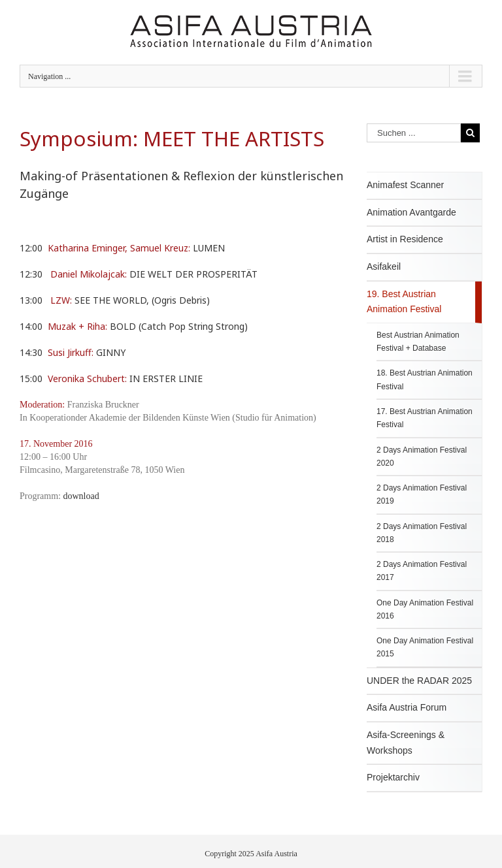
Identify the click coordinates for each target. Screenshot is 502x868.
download (81, 496)
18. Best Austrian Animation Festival (425, 379)
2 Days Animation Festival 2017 (422, 571)
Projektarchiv (393, 777)
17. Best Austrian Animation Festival (425, 418)
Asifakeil (384, 266)
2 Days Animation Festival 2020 (422, 457)
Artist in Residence (405, 239)
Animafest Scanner (405, 185)
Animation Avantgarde (411, 212)
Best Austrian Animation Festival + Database (418, 342)
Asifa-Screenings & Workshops (406, 743)
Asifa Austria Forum (407, 707)
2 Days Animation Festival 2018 (422, 533)
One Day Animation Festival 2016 (425, 609)
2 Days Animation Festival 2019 (422, 494)
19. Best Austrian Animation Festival (404, 302)
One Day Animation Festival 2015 (425, 647)
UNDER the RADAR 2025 (419, 681)
